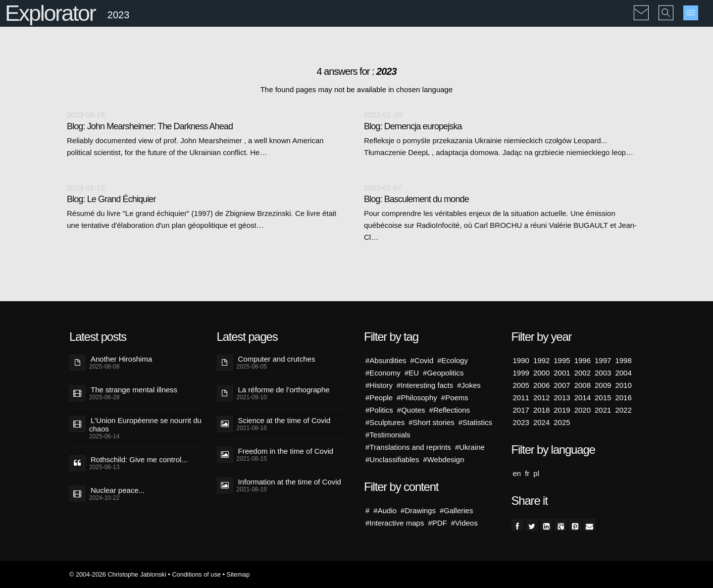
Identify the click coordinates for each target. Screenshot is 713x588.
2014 (583, 398)
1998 (623, 360)
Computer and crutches (277, 359)
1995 (562, 360)
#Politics (379, 410)
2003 (603, 373)
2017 (521, 410)
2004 (623, 373)
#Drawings (418, 510)
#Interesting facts (425, 385)
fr (527, 473)
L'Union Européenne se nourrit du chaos (145, 425)
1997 (603, 360)
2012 (541, 398)
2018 (541, 410)
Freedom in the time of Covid (286, 451)
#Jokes (469, 385)
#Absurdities (386, 360)
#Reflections (450, 410)
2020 (583, 410)
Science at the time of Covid (284, 420)
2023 (521, 422)
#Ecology (453, 360)
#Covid (422, 360)
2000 (541, 373)
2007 (562, 385)
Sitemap (238, 574)
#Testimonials (388, 435)
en (517, 473)
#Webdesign (443, 459)
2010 (623, 385)
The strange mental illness (134, 390)
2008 (583, 385)
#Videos (464, 523)
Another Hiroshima (121, 359)
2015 (603, 398)
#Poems (455, 398)
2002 (583, 373)
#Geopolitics (443, 373)
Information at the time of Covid (290, 482)
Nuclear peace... (118, 490)
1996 (583, 360)
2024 (541, 422)
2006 (541, 385)
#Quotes (411, 410)
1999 (521, 373)
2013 (562, 398)
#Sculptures (385, 422)
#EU (412, 373)
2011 (521, 398)
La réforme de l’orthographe (284, 390)
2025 (562, 422)
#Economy (383, 373)
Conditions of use (196, 574)
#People (379, 398)
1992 (541, 360)
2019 (562, 410)
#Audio (385, 510)
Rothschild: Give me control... (139, 459)
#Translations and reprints (408, 447)
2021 (603, 410)
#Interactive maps (395, 523)
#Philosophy (417, 398)
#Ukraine (470, 447)
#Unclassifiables (392, 459)
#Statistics (475, 422)
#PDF (437, 523)
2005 (521, 385)
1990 (521, 360)
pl (536, 473)
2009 (603, 385)
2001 (562, 373)
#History (379, 385)
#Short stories (432, 422)
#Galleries (457, 510)
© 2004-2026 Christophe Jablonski (118, 574)
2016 (623, 398)
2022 (623, 410)
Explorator (50, 13)
